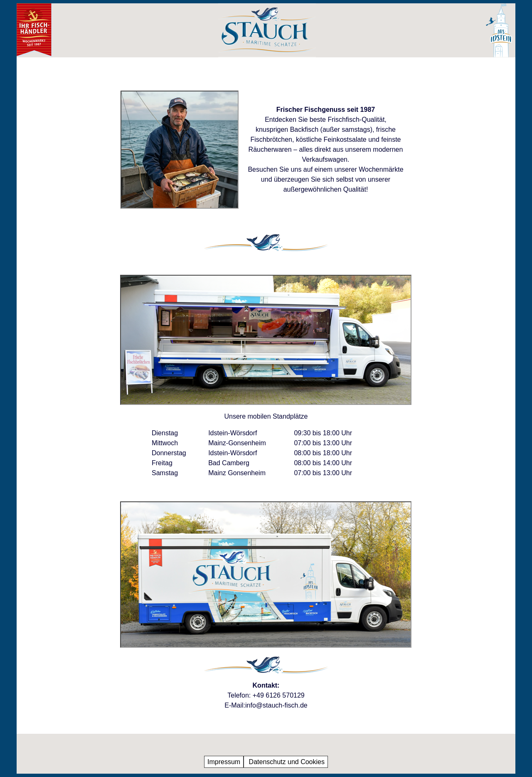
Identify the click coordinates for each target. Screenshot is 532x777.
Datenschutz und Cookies (286, 762)
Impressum (224, 762)
